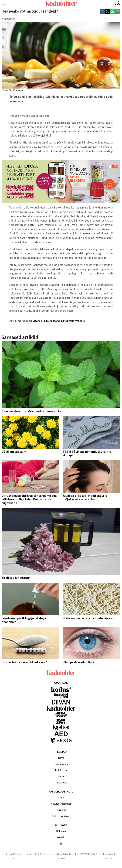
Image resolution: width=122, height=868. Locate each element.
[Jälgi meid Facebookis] (61, 844)
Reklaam (61, 831)
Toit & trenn (61, 770)
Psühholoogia (61, 764)
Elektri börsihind (61, 816)
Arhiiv (61, 797)
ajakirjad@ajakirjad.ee (65, 854)
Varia (61, 776)
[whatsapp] (113, 12)
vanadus (80, 321)
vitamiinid (39, 321)
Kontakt (61, 837)
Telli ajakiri (61, 810)
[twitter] (107, 12)
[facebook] (102, 12)
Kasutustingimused (61, 804)
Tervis (61, 758)
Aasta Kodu (61, 782)
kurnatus (69, 321)
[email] (118, 12)
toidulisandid (54, 321)
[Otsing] (114, 3)
